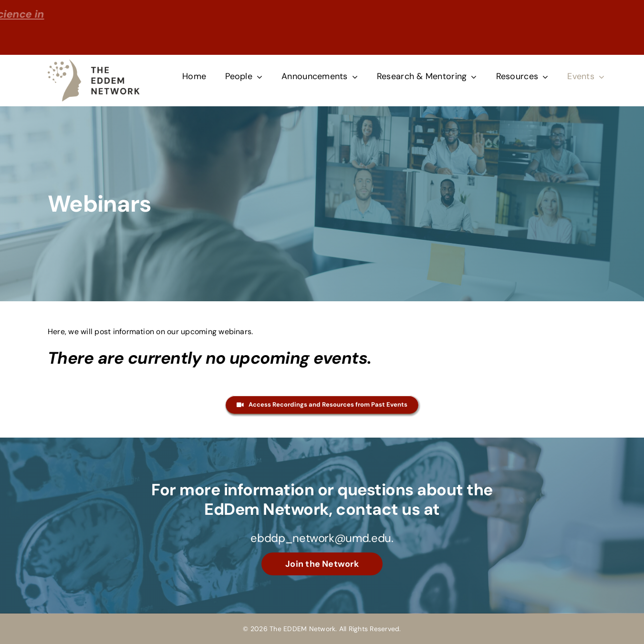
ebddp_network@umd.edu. (322, 538)
